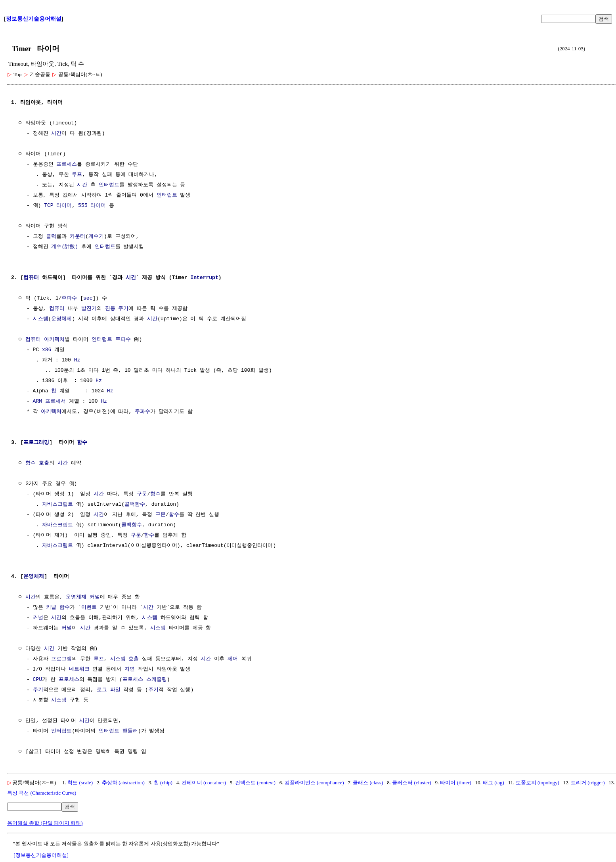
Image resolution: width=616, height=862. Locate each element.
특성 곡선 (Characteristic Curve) (42, 793)
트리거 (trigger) (588, 783)
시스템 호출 (125, 659)
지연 (130, 669)
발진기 (89, 309)
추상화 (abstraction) (123, 783)
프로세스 (67, 164)
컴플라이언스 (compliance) (314, 783)
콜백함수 (135, 505)
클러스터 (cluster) (412, 783)
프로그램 (61, 659)
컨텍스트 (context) (255, 783)
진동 (110, 309)
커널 (95, 597)
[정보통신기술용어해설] (41, 855)
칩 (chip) (163, 783)
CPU (37, 680)
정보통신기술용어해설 (34, 19)
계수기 (96, 237)
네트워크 (79, 669)
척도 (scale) (80, 783)
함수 (82, 443)
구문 (142, 494)
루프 (77, 175)
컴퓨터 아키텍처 (45, 340)
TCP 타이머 (58, 206)
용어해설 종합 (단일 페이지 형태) (45, 823)
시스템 (41, 319)
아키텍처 (51, 412)
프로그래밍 (36, 443)
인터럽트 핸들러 (118, 731)
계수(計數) (65, 247)
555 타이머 (92, 206)
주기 (123, 309)
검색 (604, 19)
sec (88, 298)
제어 (233, 659)
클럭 (51, 237)
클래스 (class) (368, 783)
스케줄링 (157, 680)
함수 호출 (37, 463)
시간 (56, 134)
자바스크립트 (57, 505)
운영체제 (61, 319)
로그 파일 (109, 690)
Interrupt (204, 278)
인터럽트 (109, 185)
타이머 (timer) (455, 783)
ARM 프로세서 (49, 401)
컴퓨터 (31, 278)
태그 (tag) (494, 783)
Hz (77, 360)
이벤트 (89, 608)
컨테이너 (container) (204, 783)
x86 (47, 350)
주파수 (69, 298)
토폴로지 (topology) (538, 783)
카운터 (77, 237)
